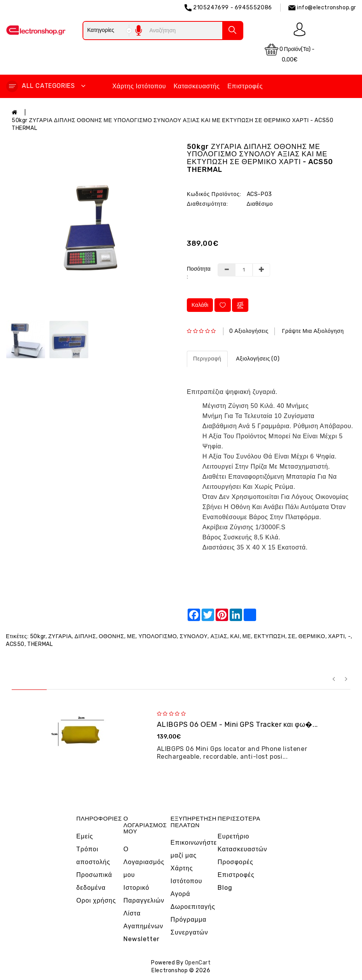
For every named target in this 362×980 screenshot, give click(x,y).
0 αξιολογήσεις (249, 331)
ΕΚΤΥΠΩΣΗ (270, 636)
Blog (225, 888)
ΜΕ (131, 636)
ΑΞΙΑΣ (219, 636)
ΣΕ (292, 636)
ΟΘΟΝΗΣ (112, 636)
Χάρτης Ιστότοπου (139, 86)
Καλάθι (200, 305)
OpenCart (198, 963)
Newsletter (141, 939)
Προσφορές (235, 862)
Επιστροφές (245, 86)
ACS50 (15, 644)
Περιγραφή (207, 359)
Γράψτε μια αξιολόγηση (313, 331)
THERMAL (40, 644)
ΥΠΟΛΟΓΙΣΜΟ (158, 636)
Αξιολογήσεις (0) (258, 359)
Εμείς (85, 836)
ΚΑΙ (235, 636)
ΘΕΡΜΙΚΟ (312, 636)
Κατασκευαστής (197, 86)
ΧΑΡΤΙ (337, 636)
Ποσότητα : (199, 273)
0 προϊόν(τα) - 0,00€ (290, 53)
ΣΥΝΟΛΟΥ (194, 636)
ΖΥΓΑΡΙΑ (60, 636)
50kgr (38, 636)
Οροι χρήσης (96, 900)
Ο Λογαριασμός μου (144, 862)
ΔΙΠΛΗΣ (85, 636)
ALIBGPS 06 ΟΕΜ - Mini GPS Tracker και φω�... (237, 724)
